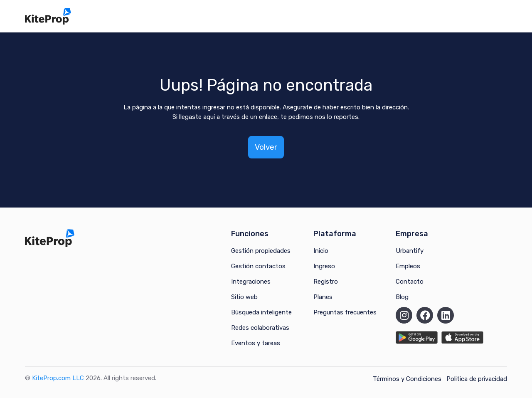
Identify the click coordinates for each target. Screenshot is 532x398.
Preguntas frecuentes (345, 312)
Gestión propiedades (261, 251)
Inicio (321, 251)
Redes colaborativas (260, 328)
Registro (326, 282)
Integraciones (251, 282)
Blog (402, 297)
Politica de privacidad (477, 379)
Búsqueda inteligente (261, 312)
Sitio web (244, 297)
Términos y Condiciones (407, 379)
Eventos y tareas (256, 343)
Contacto (410, 282)
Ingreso (324, 266)
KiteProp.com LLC (58, 378)
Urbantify (410, 251)
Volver (266, 147)
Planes (323, 297)
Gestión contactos (258, 266)
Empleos (408, 266)
